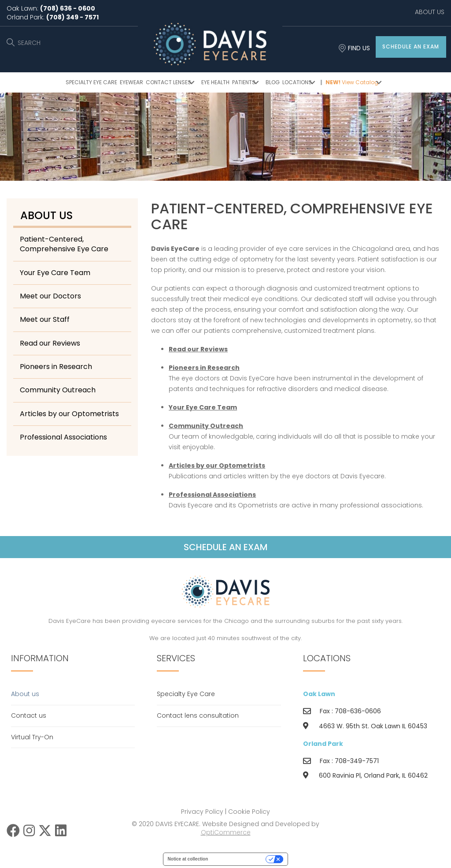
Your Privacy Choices (240, 859)
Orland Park (323, 744)
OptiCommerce (226, 832)
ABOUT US (430, 12)
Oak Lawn (319, 694)
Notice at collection (188, 859)
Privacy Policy (202, 812)
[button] (411, 47)
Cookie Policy (249, 812)
